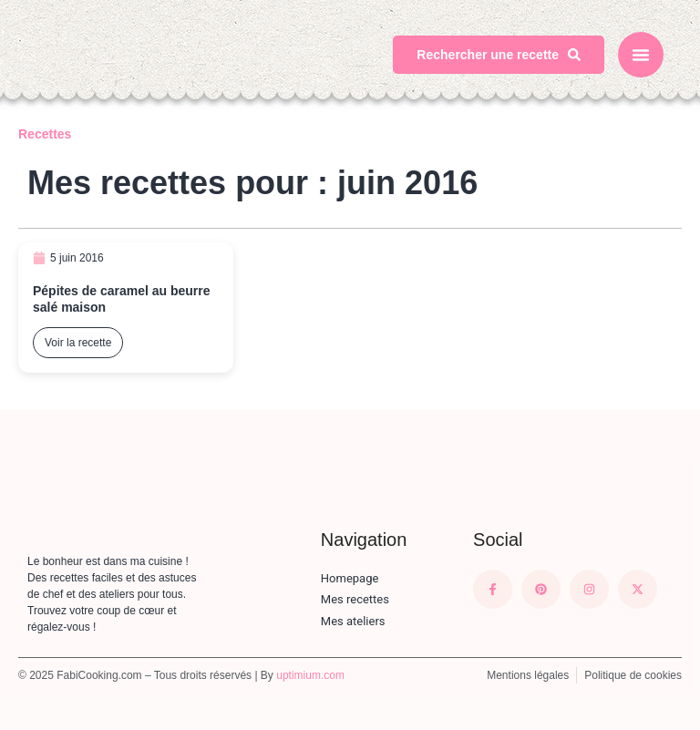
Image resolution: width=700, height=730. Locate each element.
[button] (641, 55)
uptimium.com (310, 675)
